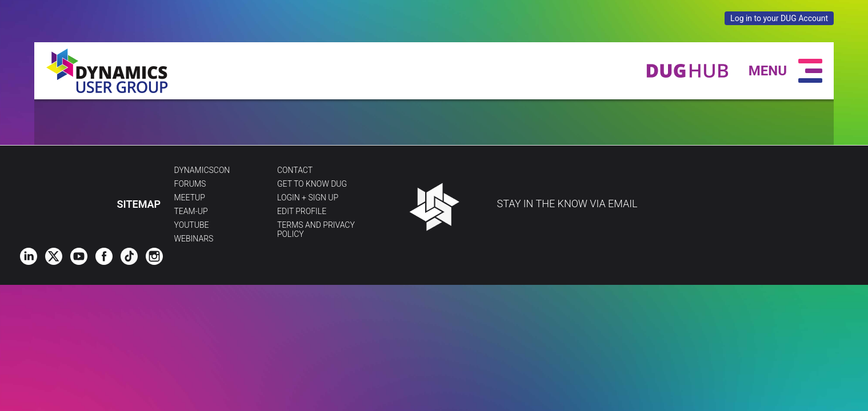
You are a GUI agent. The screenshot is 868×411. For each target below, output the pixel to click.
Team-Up (191, 211)
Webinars (194, 239)
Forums (190, 184)
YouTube (192, 225)
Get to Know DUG (312, 184)
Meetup (190, 198)
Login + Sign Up (308, 198)
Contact (295, 170)
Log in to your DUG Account (779, 18)
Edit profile (302, 211)
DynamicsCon (202, 170)
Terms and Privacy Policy (316, 229)
